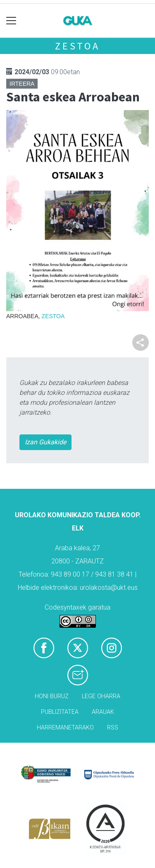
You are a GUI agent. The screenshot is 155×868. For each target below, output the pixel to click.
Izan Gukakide (45, 442)
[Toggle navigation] (11, 21)
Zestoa (77, 46)
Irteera (22, 84)
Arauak (103, 712)
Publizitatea (60, 712)
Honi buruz (52, 696)
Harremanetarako (65, 728)
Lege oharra (101, 696)
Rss (113, 728)
